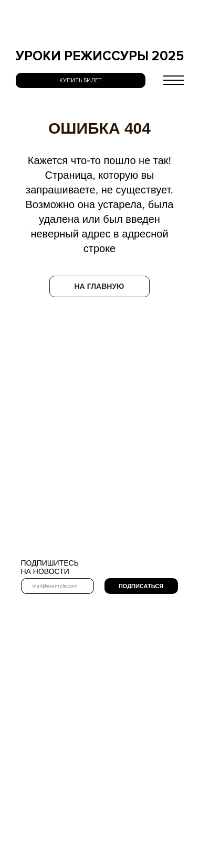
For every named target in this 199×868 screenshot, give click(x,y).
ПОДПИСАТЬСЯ (141, 586)
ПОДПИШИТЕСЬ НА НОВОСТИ (50, 567)
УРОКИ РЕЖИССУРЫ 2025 (100, 56)
